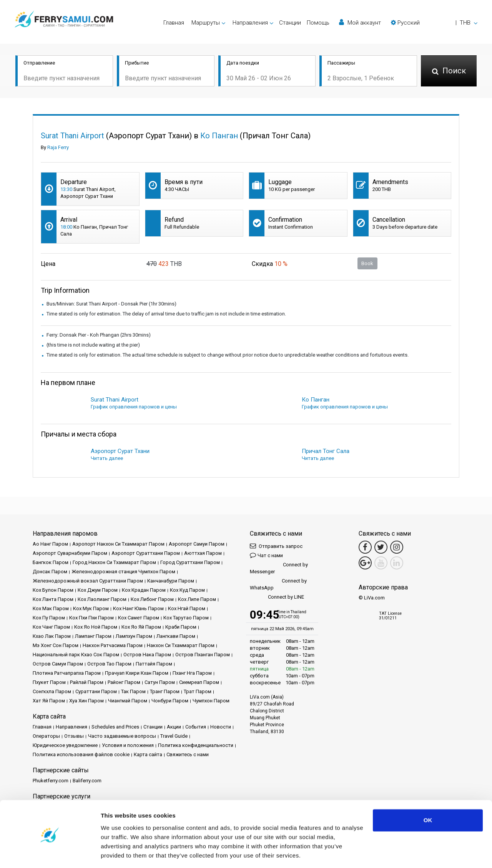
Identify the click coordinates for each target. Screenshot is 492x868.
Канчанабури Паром (171, 581)
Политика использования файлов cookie (81, 754)
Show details (119, 853)
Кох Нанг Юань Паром (138, 608)
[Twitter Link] (381, 547)
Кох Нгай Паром (187, 608)
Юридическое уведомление (65, 745)
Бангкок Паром (51, 562)
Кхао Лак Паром (52, 636)
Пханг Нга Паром (192, 673)
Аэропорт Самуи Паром (197, 544)
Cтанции (290, 23)
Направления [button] (250, 23)
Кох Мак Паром (51, 608)
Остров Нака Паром (147, 655)
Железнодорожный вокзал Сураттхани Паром (88, 581)
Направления (71, 727)
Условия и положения (128, 745)
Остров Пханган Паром (203, 655)
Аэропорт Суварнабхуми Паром (70, 553)
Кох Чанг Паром (51, 627)
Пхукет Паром (49, 682)
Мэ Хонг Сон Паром (56, 645)
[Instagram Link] (397, 547)
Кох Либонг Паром (152, 599)
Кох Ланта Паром (53, 599)
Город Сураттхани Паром (190, 562)
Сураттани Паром (96, 691)
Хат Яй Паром (49, 701)
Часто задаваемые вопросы (122, 736)
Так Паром (133, 691)
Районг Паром (124, 682)
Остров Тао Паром (109, 664)
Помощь (318, 23)
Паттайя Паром (154, 664)
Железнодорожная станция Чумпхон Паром (123, 572)
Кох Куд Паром (187, 590)
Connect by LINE (277, 597)
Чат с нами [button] (266, 555)
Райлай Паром (87, 682)
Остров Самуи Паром (58, 664)
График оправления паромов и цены (134, 407)
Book (367, 263)
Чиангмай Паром (128, 701)
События (196, 727)
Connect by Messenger (279, 568)
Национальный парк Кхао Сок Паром (76, 655)
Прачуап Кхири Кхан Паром (137, 673)
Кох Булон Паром (53, 590)
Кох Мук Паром (91, 608)
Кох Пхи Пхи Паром (91, 618)
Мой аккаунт (360, 22)
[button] (434, 23)
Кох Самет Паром (139, 618)
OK (428, 796)
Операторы (46, 736)
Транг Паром (165, 691)
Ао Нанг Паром (50, 544)
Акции (174, 727)
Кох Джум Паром (98, 590)
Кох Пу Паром (49, 618)
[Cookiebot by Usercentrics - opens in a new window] (50, 853)
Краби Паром (181, 627)
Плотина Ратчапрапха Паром (67, 673)
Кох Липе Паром (197, 599)
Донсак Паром (50, 572)
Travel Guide (174, 736)
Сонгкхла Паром (52, 691)
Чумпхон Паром (211, 701)
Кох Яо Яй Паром (141, 627)
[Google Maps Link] (365, 563)
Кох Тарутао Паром (186, 618)
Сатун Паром (160, 682)
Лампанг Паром (93, 636)
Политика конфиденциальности (196, 745)
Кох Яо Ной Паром (96, 627)
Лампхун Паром (134, 636)
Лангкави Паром (176, 636)
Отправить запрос (276, 546)
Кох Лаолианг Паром (102, 599)
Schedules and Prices (115, 727)
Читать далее (107, 458)
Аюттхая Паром (203, 553)
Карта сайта (148, 754)
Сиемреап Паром (199, 682)
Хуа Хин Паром (86, 701)
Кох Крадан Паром (144, 590)
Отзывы (74, 736)
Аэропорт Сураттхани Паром (146, 553)
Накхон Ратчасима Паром (113, 645)
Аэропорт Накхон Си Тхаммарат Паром (118, 544)
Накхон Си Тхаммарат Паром (181, 645)
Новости (221, 727)
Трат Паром (198, 691)
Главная (174, 23)
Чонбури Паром (170, 701)
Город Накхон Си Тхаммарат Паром (114, 562)
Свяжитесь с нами (188, 754)
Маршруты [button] (206, 23)
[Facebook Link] (365, 547)
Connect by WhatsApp (278, 584)
